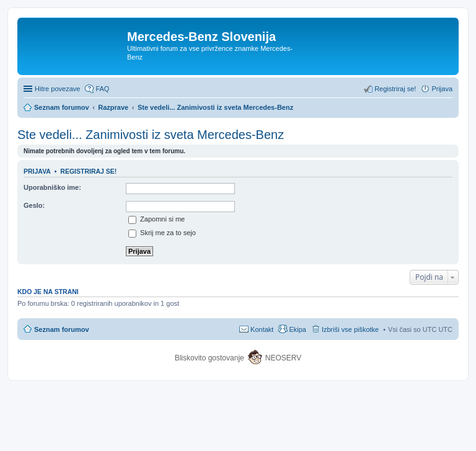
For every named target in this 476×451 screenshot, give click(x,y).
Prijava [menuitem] (442, 89)
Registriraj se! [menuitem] (395, 89)
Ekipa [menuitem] (297, 329)
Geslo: (34, 205)
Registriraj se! (88, 171)
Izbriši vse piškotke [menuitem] (350, 329)
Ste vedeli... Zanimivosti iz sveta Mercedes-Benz (151, 135)
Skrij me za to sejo (162, 233)
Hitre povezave (57, 89)
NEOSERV (283, 358)
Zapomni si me (156, 219)
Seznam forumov (62, 329)
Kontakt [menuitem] (262, 329)
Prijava (37, 171)
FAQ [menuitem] (102, 89)
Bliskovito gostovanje (210, 358)
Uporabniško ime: (52, 187)
